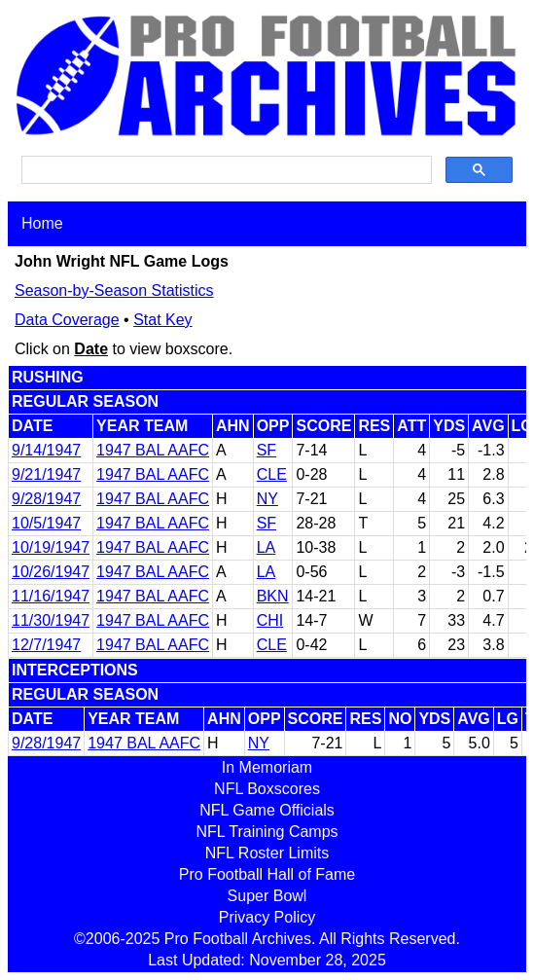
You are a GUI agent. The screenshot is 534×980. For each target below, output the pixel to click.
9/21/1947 (46, 474)
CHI (270, 620)
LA (267, 547)
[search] (225, 170)
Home (42, 223)
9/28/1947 (46, 499)
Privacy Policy (267, 917)
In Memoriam (267, 767)
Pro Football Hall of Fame (267, 874)
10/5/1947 (46, 523)
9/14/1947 (46, 450)
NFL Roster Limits (267, 853)
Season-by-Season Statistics (114, 290)
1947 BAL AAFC (153, 450)
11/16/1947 (51, 596)
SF (267, 450)
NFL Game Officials (267, 810)
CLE (272, 474)
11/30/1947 (51, 620)
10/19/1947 (51, 547)
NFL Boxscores (267, 789)
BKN (273, 596)
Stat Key (162, 320)
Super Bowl (267, 896)
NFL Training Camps (267, 832)
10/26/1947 (51, 572)
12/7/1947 (46, 645)
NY (267, 499)
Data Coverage (67, 320)
